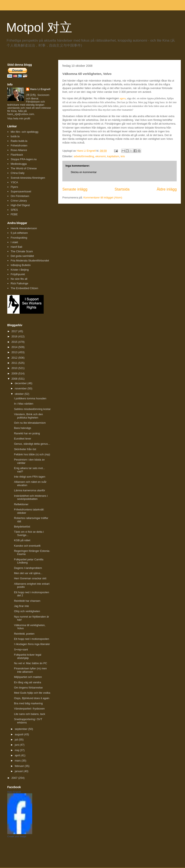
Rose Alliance (19, 150)
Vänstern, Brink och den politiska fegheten (28, 416)
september (22, 729)
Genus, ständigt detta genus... (32, 444)
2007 (15, 778)
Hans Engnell (14, 792)
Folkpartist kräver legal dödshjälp (28, 656)
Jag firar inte (21, 606)
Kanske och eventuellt (27, 546)
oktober (20, 394)
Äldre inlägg (167, 189)
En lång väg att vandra (27, 682)
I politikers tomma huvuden (30, 398)
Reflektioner (21, 504)
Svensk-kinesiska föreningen (28, 178)
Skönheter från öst (25, 449)
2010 (15, 368)
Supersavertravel (21, 191)
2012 (15, 358)
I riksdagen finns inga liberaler (32, 644)
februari (20, 766)
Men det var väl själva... (28, 573)
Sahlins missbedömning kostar (32, 409)
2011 (15, 363)
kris (123, 156)
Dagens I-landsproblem (28, 568)
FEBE (14, 214)
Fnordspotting (19, 238)
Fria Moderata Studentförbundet (30, 261)
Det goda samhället (22, 256)
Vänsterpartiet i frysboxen (29, 709)
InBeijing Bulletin (21, 265)
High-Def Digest (20, 205)
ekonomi (101, 156)
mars (18, 761)
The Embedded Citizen (24, 288)
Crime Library (19, 201)
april (18, 755)
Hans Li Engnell (40, 89)
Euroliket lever (22, 439)
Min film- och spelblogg (24, 132)
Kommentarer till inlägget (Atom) (103, 197)
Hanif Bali (16, 247)
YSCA (14, 182)
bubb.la (15, 136)
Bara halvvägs (22, 428)
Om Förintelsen (20, 196)
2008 (15, 379)
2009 (15, 373)
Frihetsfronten (19, 145)
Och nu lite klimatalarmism (30, 423)
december (21, 383)
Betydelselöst (22, 527)
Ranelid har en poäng (27, 433)
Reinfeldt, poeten (24, 634)
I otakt (14, 242)
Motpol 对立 (39, 27)
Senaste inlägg (75, 189)
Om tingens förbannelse (28, 688)
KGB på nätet (22, 540)
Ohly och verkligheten (27, 611)
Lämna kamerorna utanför (30, 490)
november (21, 388)
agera (123, 98)
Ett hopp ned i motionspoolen (31, 639)
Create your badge (17, 836)
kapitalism (113, 156)
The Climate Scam (22, 251)
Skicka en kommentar (84, 172)
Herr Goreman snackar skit (30, 578)
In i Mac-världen (23, 404)
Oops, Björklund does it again (32, 698)
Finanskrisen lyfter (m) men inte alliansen (30, 670)
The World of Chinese (24, 168)
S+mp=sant (21, 649)
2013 (15, 352)
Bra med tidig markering (28, 703)
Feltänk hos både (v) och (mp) (32, 454)
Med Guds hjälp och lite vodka (32, 693)
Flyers (14, 187)
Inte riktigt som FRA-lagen (30, 477)
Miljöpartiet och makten (28, 677)
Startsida (122, 189)
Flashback (17, 155)
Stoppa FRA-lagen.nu (24, 159)
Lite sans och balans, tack (30, 714)
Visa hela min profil (19, 118)
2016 (15, 336)
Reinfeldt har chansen (27, 601)
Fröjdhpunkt (18, 274)
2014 (15, 347)
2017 (15, 331)
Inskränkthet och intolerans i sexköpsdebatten (31, 497)
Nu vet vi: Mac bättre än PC (30, 663)
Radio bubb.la (19, 141)
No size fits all (19, 279)
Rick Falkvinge (19, 283)
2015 (15, 342)
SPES (14, 210)
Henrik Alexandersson (24, 228)
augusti (20, 734)
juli (17, 740)
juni (17, 745)
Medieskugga (19, 164)
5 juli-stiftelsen (19, 233)
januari (19, 771)
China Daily (17, 173)
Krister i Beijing (20, 270)
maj (17, 750)
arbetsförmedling (84, 156)
